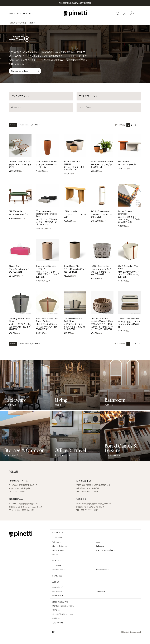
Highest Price (35, 125)
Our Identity (57, 591)
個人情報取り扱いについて (63, 614)
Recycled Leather (103, 570)
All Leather (57, 566)
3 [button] (135, 125)
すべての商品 (21, 23)
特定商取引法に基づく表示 (63, 606)
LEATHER (28, 13)
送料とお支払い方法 (60, 602)
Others (55, 554)
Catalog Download (20, 71)
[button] (139, 125)
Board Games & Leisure (105, 550)
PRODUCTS (15, 13)
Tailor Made (100, 591)
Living (98, 542)
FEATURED (57, 576)
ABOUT (56, 582)
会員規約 (56, 618)
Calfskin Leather (59, 570)
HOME (11, 23)
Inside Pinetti (58, 595)
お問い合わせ (58, 623)
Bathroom (100, 546)
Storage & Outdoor (60, 546)
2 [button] (132, 125)
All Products (57, 538)
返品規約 (56, 610)
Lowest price (24, 125)
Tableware (56, 542)
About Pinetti (57, 587)
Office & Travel (58, 550)
